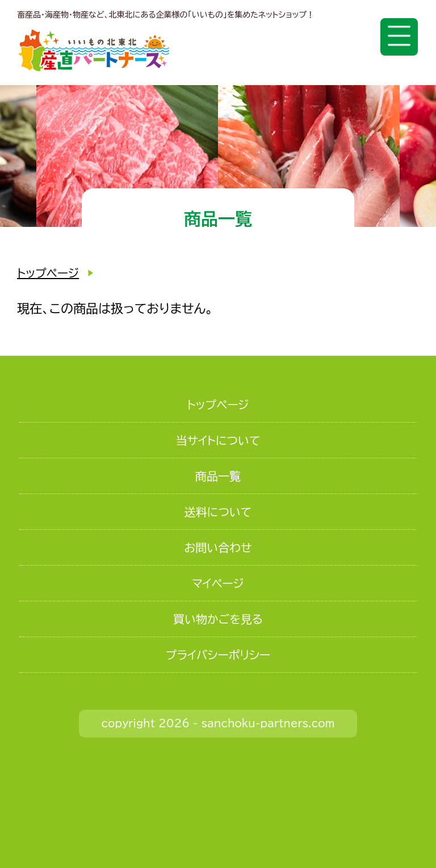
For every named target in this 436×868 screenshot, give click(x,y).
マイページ (218, 583)
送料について (218, 512)
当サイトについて (218, 440)
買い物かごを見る (218, 619)
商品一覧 (218, 476)
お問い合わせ (218, 547)
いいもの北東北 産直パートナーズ (94, 50)
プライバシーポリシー (218, 655)
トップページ (48, 273)
